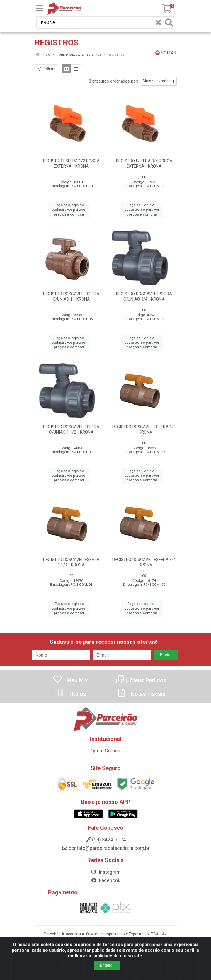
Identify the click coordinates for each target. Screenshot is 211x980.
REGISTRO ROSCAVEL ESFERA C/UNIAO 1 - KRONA (71, 297)
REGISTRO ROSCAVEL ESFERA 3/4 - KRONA (144, 562)
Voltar (166, 53)
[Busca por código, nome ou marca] (95, 22)
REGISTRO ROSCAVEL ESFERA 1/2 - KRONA (144, 429)
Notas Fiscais (141, 694)
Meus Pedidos (141, 680)
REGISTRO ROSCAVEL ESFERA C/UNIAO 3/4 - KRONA (144, 297)
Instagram (106, 872)
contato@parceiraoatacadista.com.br (106, 848)
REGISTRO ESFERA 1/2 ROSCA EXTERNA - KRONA (71, 164)
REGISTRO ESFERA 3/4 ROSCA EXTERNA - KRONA (144, 164)
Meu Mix (70, 680)
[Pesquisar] (169, 22)
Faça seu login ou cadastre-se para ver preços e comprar (69, 210)
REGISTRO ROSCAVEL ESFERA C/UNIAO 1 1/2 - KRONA (71, 429)
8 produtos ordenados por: (113, 81)
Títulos (70, 694)
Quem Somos (105, 751)
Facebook (106, 880)
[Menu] (40, 8)
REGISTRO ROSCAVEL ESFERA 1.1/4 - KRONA (71, 562)
